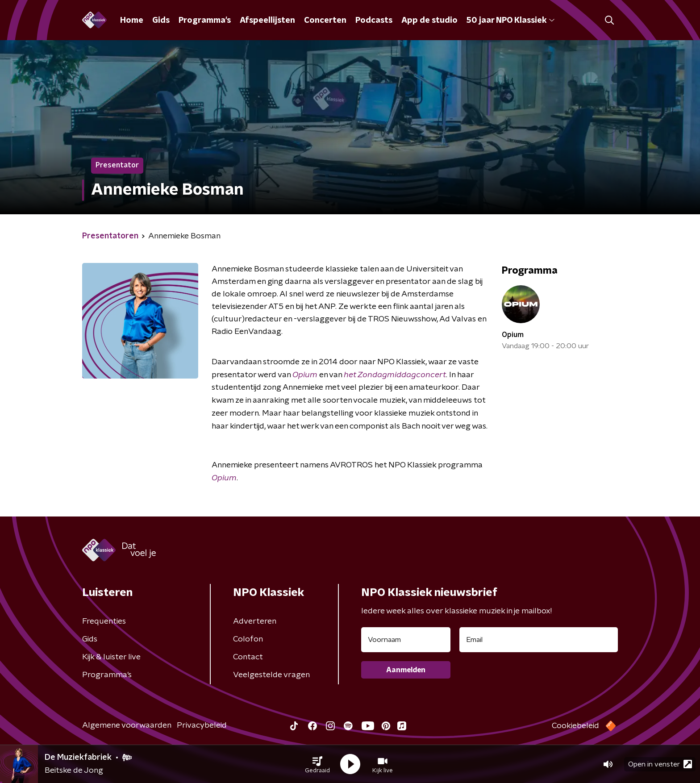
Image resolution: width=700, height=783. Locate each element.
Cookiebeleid (575, 726)
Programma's (205, 21)
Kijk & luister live (111, 657)
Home (132, 21)
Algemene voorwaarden (127, 725)
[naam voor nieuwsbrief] (406, 640)
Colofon (248, 639)
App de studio (429, 21)
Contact (248, 657)
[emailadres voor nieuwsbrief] (539, 640)
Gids (161, 21)
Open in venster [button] (660, 764)
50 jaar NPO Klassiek (510, 21)
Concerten (325, 21)
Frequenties (104, 621)
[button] (317, 764)
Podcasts (374, 21)
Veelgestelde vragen (271, 675)
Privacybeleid (202, 725)
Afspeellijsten (267, 21)
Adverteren (255, 621)
